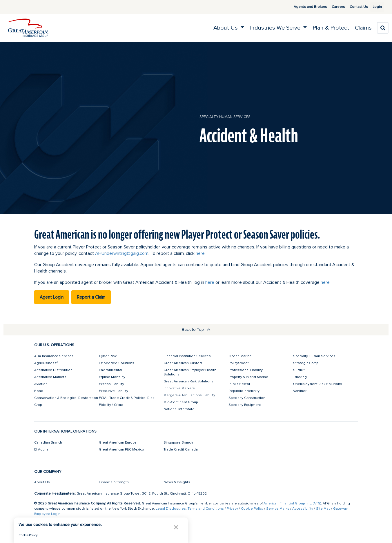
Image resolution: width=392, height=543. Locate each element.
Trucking (300, 377)
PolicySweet (239, 363)
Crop (38, 405)
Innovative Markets (179, 388)
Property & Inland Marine (248, 377)
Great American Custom (183, 363)
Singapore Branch (178, 443)
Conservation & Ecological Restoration (66, 398)
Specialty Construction (247, 398)
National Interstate (179, 409)
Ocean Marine (240, 356)
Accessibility (303, 509)
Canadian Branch (48, 443)
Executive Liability (114, 391)
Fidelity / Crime (111, 405)
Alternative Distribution (53, 370)
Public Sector (239, 384)
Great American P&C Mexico (121, 450)
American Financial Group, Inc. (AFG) (292, 503)
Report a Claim (91, 297)
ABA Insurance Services (54, 356)
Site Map (323, 509)
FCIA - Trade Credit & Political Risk (127, 398)
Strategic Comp (306, 363)
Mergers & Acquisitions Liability (189, 395)
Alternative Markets (50, 377)
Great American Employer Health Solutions (190, 372)
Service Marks (278, 509)
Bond (39, 391)
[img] (28, 28)
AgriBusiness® (46, 363)
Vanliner (300, 391)
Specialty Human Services (225, 117)
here (210, 282)
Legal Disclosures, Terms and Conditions (190, 509)
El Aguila (41, 450)
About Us (42, 482)
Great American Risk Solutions (188, 381)
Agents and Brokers (303, 7)
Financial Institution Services (187, 356)
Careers (331, 7)
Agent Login (52, 297)
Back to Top (196, 329)
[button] (176, 527)
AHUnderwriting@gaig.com (122, 253)
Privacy (232, 509)
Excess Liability (111, 384)
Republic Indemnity (244, 391)
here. (201, 253)
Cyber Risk (108, 356)
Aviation (41, 384)
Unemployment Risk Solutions (318, 384)
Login (375, 7)
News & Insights (177, 482)
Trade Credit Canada (181, 450)
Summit (299, 370)
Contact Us (352, 7)
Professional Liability (246, 370)
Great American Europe (118, 443)
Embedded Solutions (117, 363)
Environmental (110, 370)
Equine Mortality (112, 377)
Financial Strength (114, 482)
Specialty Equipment (245, 405)
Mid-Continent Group (181, 402)
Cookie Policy (252, 509)
